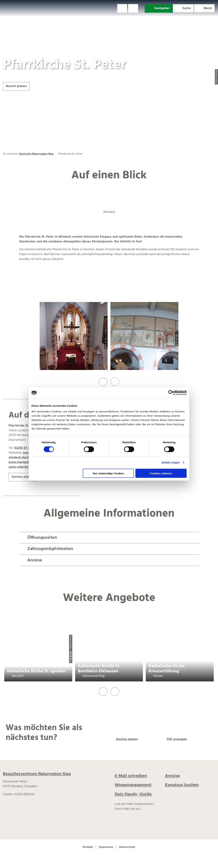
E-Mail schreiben (131, 776)
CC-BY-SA (71, 656)
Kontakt (88, 847)
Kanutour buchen (182, 785)
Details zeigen (171, 462)
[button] (122, 8)
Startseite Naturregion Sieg (36, 154)
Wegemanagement (133, 785)
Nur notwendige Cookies (108, 473)
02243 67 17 (23, 448)
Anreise (172, 776)
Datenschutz (127, 847)
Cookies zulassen (161, 473)
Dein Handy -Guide (133, 794)
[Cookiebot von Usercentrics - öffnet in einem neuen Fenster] (171, 393)
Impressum (106, 847)
